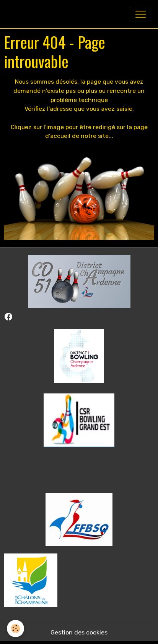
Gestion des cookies (79, 632)
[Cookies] (15, 629)
